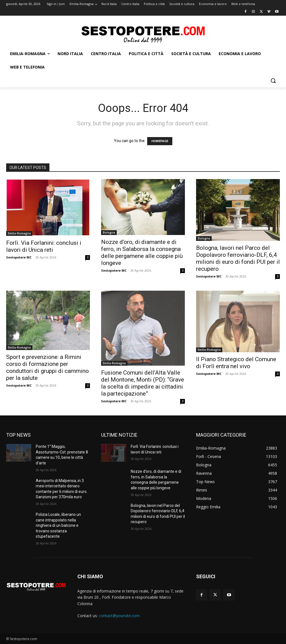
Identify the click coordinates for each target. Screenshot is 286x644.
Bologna (109, 232)
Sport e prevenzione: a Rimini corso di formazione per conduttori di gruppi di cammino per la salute (47, 367)
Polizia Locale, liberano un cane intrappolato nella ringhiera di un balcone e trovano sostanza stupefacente (58, 525)
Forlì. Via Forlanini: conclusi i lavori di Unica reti (44, 246)
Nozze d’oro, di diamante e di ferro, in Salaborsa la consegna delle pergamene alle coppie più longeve (142, 252)
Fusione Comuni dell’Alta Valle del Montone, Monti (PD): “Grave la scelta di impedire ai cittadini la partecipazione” (143, 383)
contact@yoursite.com (119, 616)
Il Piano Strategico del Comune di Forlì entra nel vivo (236, 363)
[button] (273, 81)
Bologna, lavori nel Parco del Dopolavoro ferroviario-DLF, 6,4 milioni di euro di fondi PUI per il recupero (238, 258)
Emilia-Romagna (19, 233)
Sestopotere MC (19, 257)
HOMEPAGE (160, 141)
